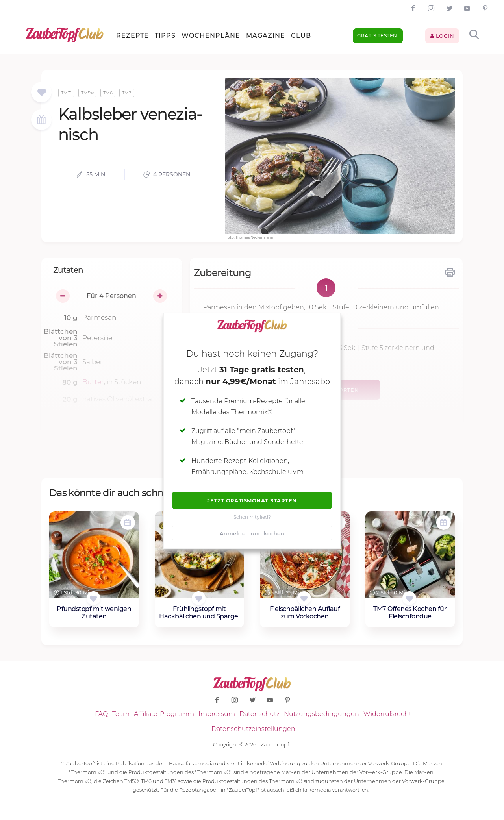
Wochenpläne (211, 36)
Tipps (165, 36)
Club (301, 36)
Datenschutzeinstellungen (253, 729)
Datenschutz (259, 714)
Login (442, 36)
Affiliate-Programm (164, 714)
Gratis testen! (378, 36)
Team (121, 714)
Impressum (217, 714)
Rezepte (132, 36)
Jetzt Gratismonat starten (252, 500)
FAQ (101, 714)
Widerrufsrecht (387, 714)
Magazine (266, 36)
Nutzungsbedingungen (321, 714)
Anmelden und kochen (252, 533)
